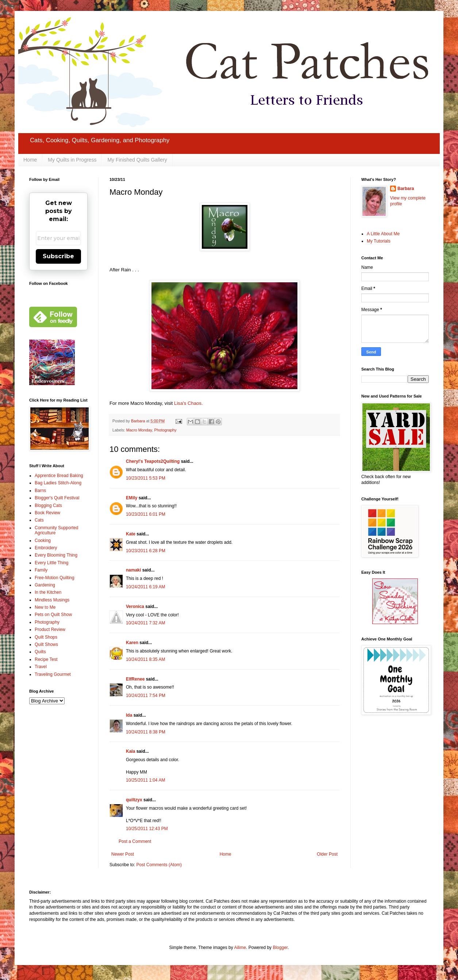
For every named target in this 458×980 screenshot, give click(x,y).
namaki (133, 570)
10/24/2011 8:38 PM (146, 732)
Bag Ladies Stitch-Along (58, 483)
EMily (132, 498)
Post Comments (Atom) (159, 865)
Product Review (50, 630)
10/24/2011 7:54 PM (146, 696)
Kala (130, 751)
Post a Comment (135, 841)
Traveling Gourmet (53, 674)
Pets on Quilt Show (53, 615)
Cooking (43, 541)
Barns (40, 491)
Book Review (47, 513)
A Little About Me (383, 234)
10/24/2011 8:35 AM (145, 659)
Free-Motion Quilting (55, 578)
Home (30, 160)
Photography (165, 430)
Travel (41, 667)
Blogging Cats (48, 506)
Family (41, 570)
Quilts (40, 652)
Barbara (406, 189)
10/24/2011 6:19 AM (145, 587)
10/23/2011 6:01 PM (146, 514)
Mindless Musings (52, 600)
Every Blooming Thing (56, 555)
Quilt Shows (46, 644)
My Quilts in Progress (72, 160)
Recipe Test (46, 659)
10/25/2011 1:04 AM (145, 780)
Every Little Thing (52, 563)
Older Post (327, 854)
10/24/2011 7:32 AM (145, 623)
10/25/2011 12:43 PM (147, 829)
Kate (131, 534)
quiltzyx (134, 800)
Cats (39, 520)
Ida (129, 715)
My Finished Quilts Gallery (137, 160)
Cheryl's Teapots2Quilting (153, 461)
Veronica (135, 607)
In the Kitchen (48, 592)
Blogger (280, 948)
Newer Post (123, 854)
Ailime (240, 948)
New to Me (45, 607)
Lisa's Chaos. (188, 403)
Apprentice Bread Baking (59, 476)
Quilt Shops (46, 637)
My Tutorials (379, 241)
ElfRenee (135, 679)
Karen (132, 643)
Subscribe (58, 256)
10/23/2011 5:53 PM (146, 478)
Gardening (45, 585)
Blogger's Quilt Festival (57, 498)
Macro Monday (139, 430)
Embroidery (46, 548)
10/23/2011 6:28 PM (146, 551)
